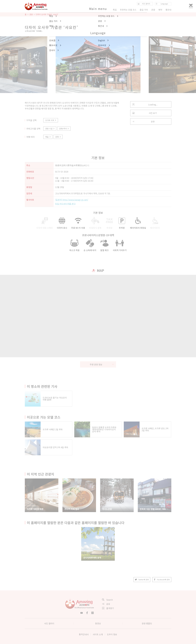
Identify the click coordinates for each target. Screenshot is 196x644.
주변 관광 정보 (102, 364)
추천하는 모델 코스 (128, 10)
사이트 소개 (98, 634)
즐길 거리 (144, 10)
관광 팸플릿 (147, 623)
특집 (115, 10)
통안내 (168, 10)
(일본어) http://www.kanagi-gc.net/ (72, 200)
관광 (31, 14)
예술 (48, 137)
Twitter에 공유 (142, 580)
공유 (144, 121)
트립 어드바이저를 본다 (65, 204)
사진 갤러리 (49, 623)
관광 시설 (50, 129)
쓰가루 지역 (51, 120)
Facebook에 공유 (162, 580)
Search (107, 600)
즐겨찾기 (108, 608)
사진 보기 (145, 113)
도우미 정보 (112, 634)
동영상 (98, 623)
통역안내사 (84, 634)
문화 (58, 137)
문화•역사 (64, 129)
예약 (160, 10)
